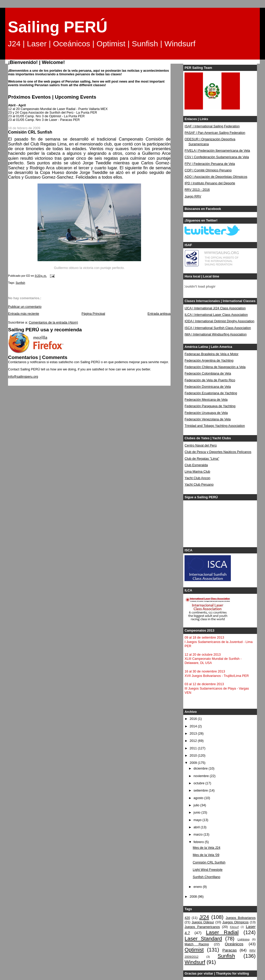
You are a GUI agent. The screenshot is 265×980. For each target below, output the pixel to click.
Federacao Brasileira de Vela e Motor (211, 354)
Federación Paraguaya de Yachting (210, 406)
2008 (194, 897)
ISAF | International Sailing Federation (212, 126)
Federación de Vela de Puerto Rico (210, 380)
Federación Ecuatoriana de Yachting (211, 393)
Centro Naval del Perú (201, 445)
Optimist (194, 950)
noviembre (202, 776)
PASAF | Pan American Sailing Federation (215, 133)
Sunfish (21, 283)
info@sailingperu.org (23, 377)
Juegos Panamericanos (202, 927)
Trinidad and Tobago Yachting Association (215, 426)
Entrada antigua (159, 314)
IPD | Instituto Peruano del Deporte (210, 183)
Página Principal (93, 314)
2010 (194, 756)
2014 (194, 726)
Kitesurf (234, 927)
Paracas (230, 950)
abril (197, 827)
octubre (200, 783)
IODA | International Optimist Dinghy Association (219, 321)
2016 (194, 719)
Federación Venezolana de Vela (208, 419)
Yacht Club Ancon (197, 478)
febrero (199, 842)
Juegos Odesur (203, 922)
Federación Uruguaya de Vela (206, 413)
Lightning (244, 939)
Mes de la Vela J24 (207, 848)
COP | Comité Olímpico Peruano (208, 170)
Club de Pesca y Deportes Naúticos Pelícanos (218, 452)
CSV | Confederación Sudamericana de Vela (217, 157)
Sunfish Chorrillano (207, 877)
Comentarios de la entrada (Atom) (53, 323)
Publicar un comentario (25, 307)
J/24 (204, 917)
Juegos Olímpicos (235, 922)
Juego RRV (193, 196)
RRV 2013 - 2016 (197, 190)
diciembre (201, 769)
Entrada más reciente (24, 314)
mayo (198, 820)
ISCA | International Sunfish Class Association (218, 328)
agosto (199, 798)
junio (197, 813)
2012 (194, 741)
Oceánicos (234, 944)
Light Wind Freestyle (208, 870)
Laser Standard (203, 939)
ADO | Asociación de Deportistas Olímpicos (216, 177)
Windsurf (195, 962)
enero (198, 887)
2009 (194, 763)
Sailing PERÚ (58, 27)
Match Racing (197, 944)
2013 (194, 734)
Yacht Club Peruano (199, 485)
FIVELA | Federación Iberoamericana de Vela (217, 151)
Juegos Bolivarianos (241, 918)
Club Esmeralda (196, 465)
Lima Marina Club (197, 472)
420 (187, 918)
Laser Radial (222, 932)
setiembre (201, 791)
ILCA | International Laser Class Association (216, 315)
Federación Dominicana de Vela (208, 387)
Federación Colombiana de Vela (208, 374)
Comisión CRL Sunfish (209, 862)
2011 (194, 748)
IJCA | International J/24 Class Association (215, 308)
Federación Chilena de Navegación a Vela (215, 367)
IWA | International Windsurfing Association (216, 334)
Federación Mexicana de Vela (206, 400)
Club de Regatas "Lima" (202, 459)
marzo (199, 835)
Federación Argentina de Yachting (209, 361)
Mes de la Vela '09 (206, 855)
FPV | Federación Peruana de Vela (210, 164)
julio (197, 805)
